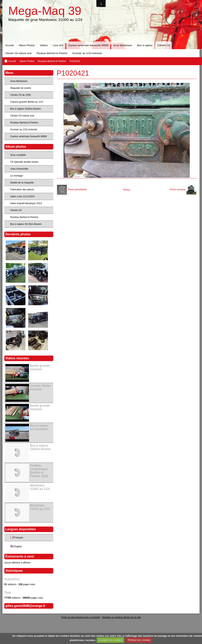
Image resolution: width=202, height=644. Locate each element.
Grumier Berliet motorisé (40, 387)
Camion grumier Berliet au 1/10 (27, 102)
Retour (127, 190)
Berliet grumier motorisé (40, 368)
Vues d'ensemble (19, 169)
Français (17, 538)
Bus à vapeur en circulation (39, 427)
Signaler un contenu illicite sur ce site (121, 617)
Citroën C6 (164, 45)
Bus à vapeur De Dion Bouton (26, 224)
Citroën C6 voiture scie (18, 53)
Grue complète (18, 155)
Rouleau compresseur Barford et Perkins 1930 (39, 471)
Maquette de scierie (21, 88)
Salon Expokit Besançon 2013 (26, 203)
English (16, 546)
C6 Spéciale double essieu (24, 162)
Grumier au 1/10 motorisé (87, 53)
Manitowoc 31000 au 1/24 (40, 487)
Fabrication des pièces (22, 190)
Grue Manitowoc (123, 45)
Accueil (10, 45)
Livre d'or (58, 45)
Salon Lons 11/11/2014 (22, 196)
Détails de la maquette (22, 183)
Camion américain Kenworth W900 (88, 45)
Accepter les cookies (110, 640)
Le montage (16, 176)
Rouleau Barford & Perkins (52, 53)
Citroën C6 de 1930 (21, 95)
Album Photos (27, 45)
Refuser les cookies (139, 640)
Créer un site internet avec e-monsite (81, 617)
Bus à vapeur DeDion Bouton (26, 109)
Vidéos (44, 45)
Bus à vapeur (145, 45)
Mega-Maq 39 (45, 11)
